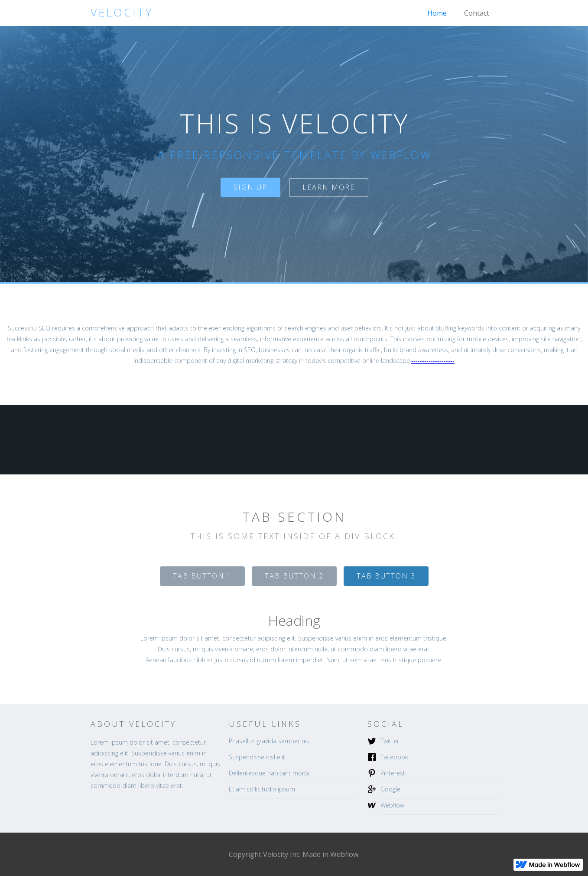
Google (390, 789)
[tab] (202, 576)
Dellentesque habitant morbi (269, 773)
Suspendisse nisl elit (257, 757)
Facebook (394, 757)
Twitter (390, 741)
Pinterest (393, 773)
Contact (477, 13)
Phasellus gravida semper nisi (270, 741)
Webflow (392, 805)
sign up (250, 187)
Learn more (328, 187)
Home (437, 13)
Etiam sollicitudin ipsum (262, 789)
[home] (122, 12)
